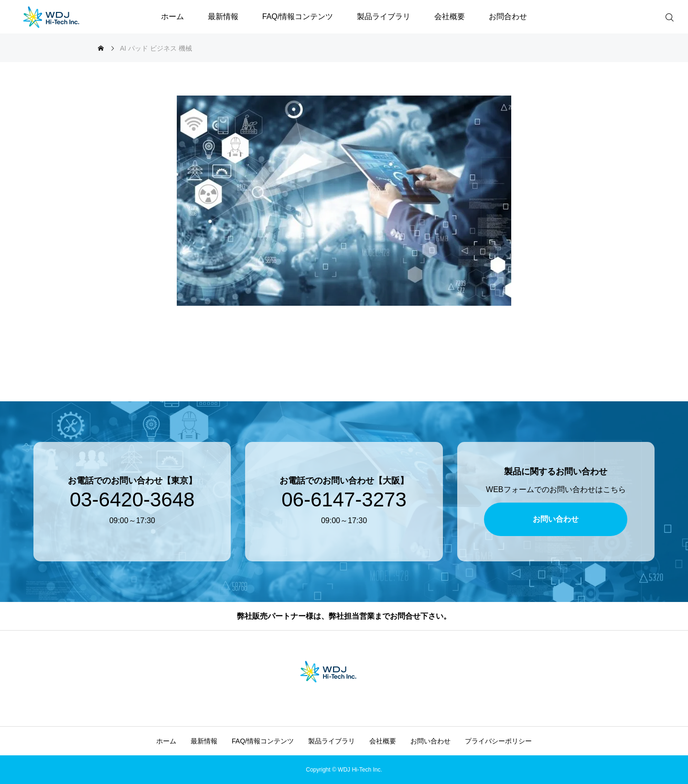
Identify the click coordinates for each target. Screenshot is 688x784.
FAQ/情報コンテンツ (298, 16)
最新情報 (223, 16)
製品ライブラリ (384, 16)
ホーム (172, 16)
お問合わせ (508, 16)
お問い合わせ (430, 741)
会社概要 (450, 16)
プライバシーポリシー (498, 741)
